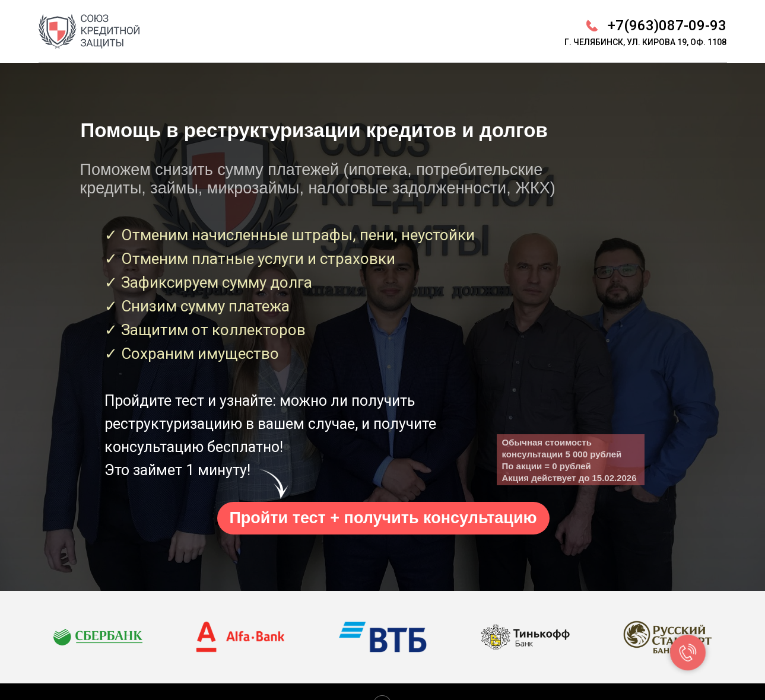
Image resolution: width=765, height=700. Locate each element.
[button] (383, 518)
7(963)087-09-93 (671, 26)
